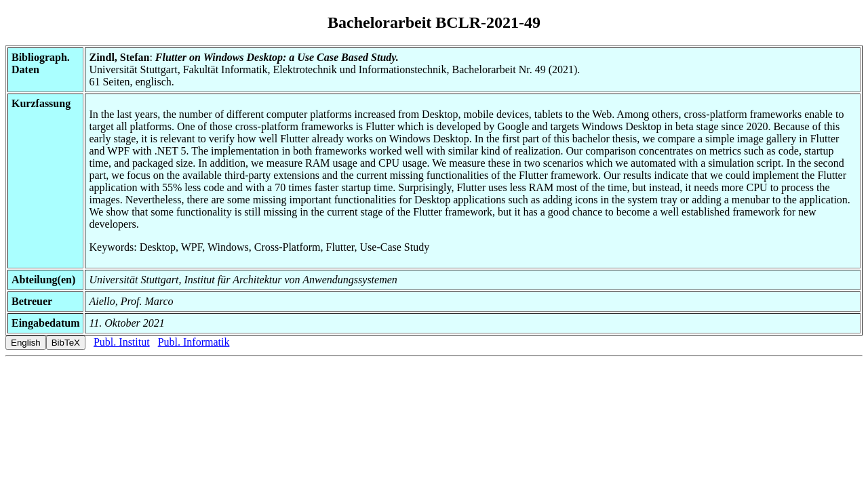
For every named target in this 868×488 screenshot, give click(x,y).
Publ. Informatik (194, 342)
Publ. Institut (122, 342)
